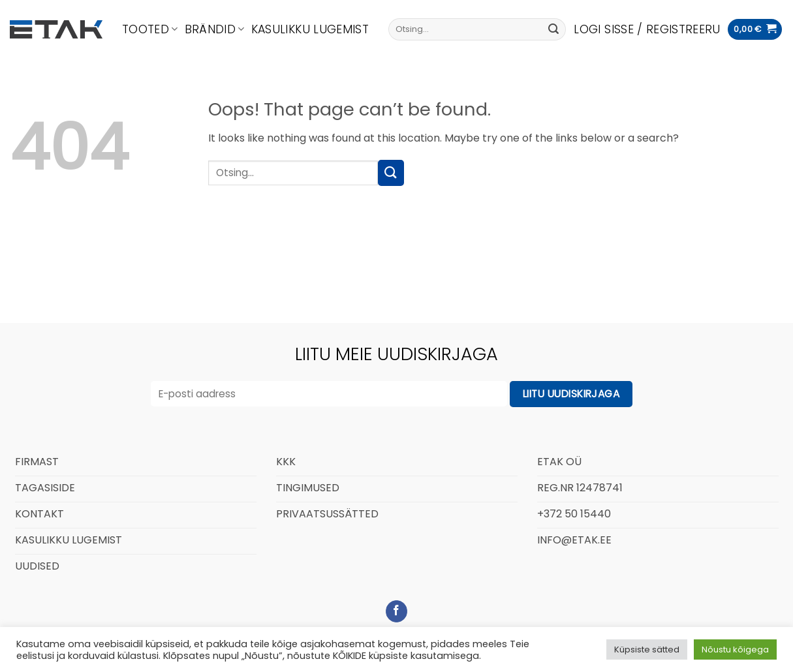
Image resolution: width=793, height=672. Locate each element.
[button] (647, 29)
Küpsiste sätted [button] (647, 649)
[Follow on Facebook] (396, 611)
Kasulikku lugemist (310, 29)
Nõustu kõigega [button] (735, 649)
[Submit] (553, 29)
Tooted (150, 29)
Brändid (215, 29)
